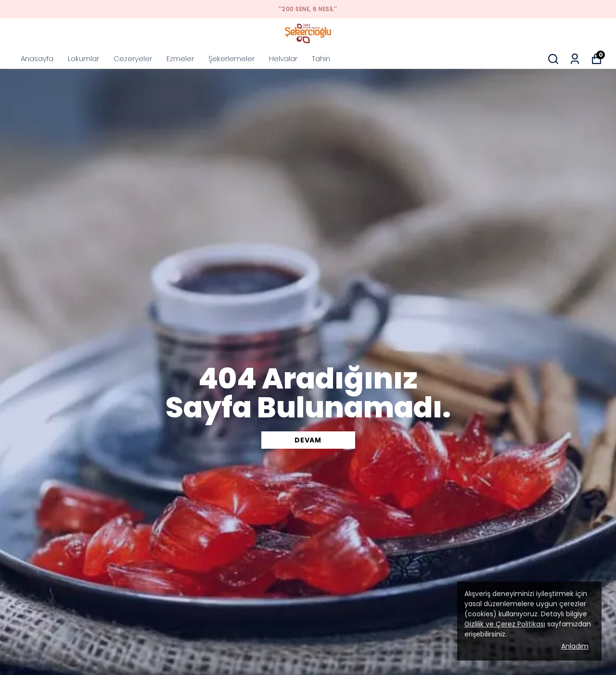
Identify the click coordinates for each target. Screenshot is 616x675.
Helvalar (283, 58)
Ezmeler (180, 58)
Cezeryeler (133, 58)
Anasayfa (37, 58)
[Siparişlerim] (575, 59)
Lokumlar (83, 58)
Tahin (321, 58)
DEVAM (308, 440)
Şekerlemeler (231, 58)
